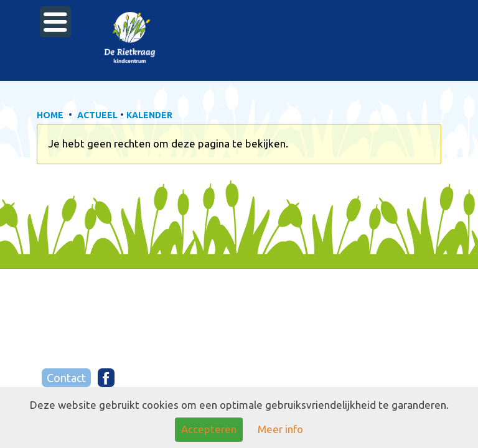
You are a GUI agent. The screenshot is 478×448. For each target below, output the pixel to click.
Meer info (280, 429)
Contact (66, 378)
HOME (50, 115)
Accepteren (209, 429)
